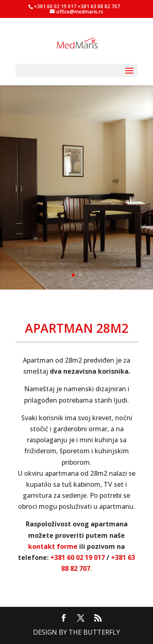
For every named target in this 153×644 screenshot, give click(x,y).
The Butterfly (94, 632)
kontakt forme (53, 546)
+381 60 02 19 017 (55, 6)
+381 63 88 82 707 (99, 6)
